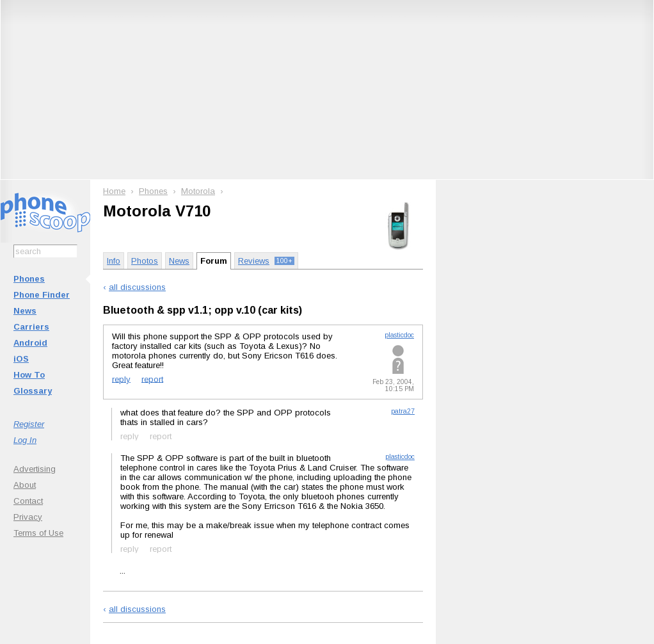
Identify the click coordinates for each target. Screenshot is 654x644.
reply (121, 379)
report (152, 379)
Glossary (33, 391)
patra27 (403, 411)
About (25, 485)
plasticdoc (399, 335)
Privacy (28, 517)
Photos (145, 261)
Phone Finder (42, 295)
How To (29, 375)
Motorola (198, 191)
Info (114, 261)
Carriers (31, 327)
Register (29, 424)
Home (114, 191)
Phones (29, 279)
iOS (21, 359)
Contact (28, 501)
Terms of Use (38, 533)
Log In (25, 440)
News (25, 311)
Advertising (35, 469)
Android (30, 343)
